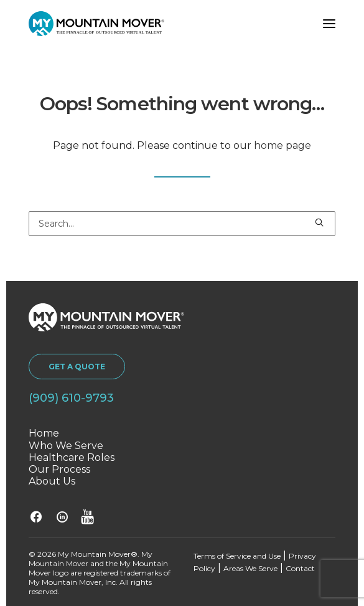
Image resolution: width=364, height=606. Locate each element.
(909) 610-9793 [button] (71, 398)
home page (282, 145)
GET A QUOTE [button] (77, 367)
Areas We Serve (250, 568)
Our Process (59, 469)
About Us (52, 481)
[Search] (182, 224)
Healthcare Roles (72, 457)
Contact (300, 568)
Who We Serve (66, 446)
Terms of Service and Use (237, 556)
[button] (329, 24)
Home (44, 433)
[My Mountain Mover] (96, 24)
